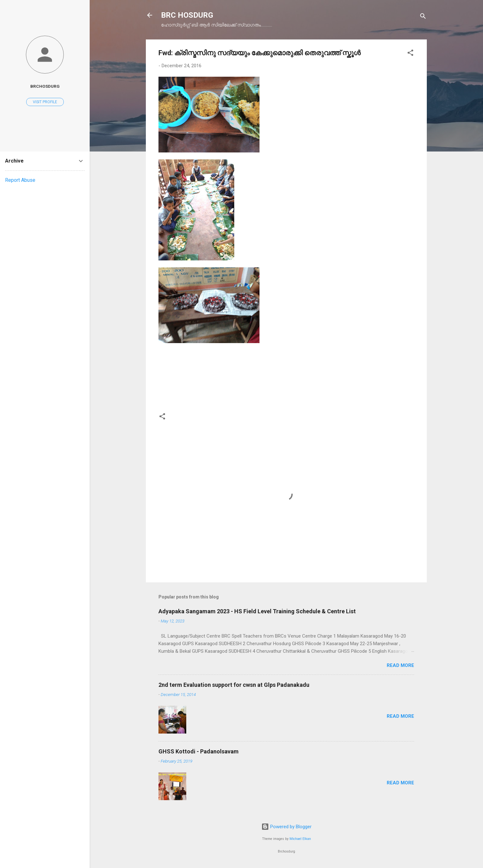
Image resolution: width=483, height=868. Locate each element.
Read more (400, 665)
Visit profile (45, 102)
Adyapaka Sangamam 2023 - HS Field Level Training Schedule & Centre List (257, 611)
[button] (410, 54)
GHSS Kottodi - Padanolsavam (199, 751)
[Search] (423, 17)
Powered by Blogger (286, 827)
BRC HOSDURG (187, 15)
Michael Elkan (300, 839)
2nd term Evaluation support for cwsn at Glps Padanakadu (234, 685)
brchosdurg (45, 86)
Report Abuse (20, 180)
